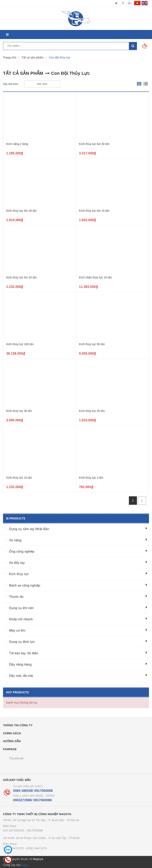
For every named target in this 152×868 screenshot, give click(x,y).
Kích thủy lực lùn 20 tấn (22, 211)
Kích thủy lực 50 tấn (92, 344)
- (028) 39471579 (36, 848)
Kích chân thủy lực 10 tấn (95, 277)
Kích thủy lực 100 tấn (20, 344)
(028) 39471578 (13, 848)
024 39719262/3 (14, 830)
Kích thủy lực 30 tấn (19, 411)
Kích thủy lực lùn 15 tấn (94, 211)
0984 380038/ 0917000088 (33, 791)
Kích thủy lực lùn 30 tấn (94, 144)
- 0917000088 (34, 830)
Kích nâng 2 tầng (17, 144)
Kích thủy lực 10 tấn (19, 478)
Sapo (25, 865)
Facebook (16, 758)
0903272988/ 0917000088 (32, 800)
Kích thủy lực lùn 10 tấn (22, 277)
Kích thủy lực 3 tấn (91, 478)
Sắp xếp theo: (11, 84)
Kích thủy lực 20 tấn (92, 411)
